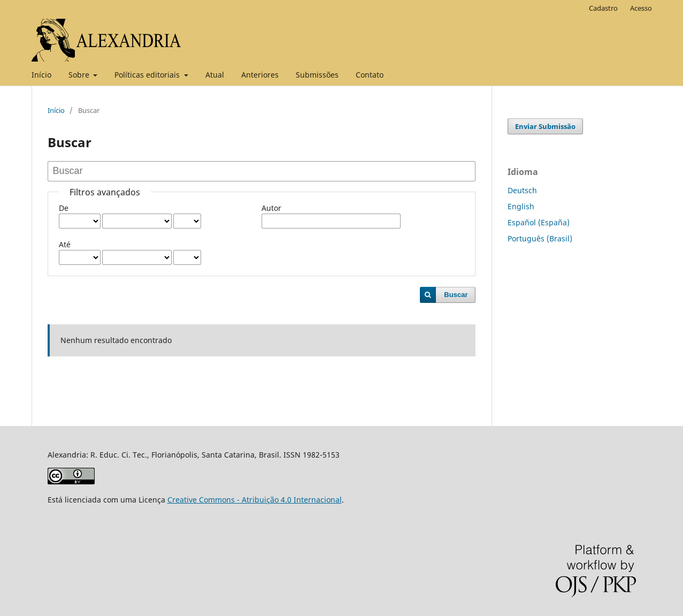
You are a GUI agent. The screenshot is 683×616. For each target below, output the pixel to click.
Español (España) (539, 222)
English (521, 206)
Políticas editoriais (148, 75)
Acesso (641, 8)
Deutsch (522, 190)
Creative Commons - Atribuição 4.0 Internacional (255, 500)
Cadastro (603, 8)
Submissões (317, 75)
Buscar (456, 295)
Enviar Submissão (545, 126)
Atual (215, 75)
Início (41, 75)
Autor (271, 208)
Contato (370, 75)
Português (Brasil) (540, 238)
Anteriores (260, 75)
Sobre (80, 75)
